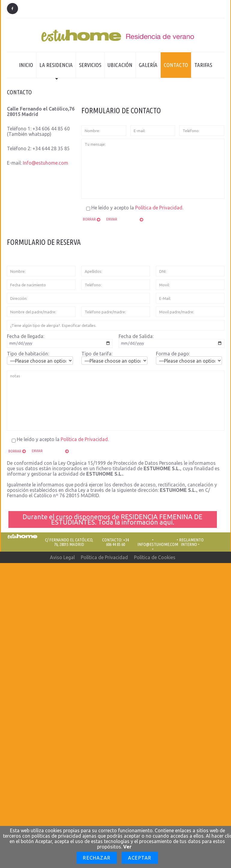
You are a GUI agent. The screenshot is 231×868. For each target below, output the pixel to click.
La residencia (55, 70)
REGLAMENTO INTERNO (191, 542)
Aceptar (140, 858)
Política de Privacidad (159, 208)
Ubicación (120, 65)
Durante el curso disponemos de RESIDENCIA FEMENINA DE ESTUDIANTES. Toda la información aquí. (112, 519)
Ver (127, 847)
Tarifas (203, 65)
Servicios (90, 65)
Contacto (176, 65)
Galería (148, 65)
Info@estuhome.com (46, 163)
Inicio (26, 65)
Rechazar (97, 858)
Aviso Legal (62, 557)
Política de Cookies (155, 557)
